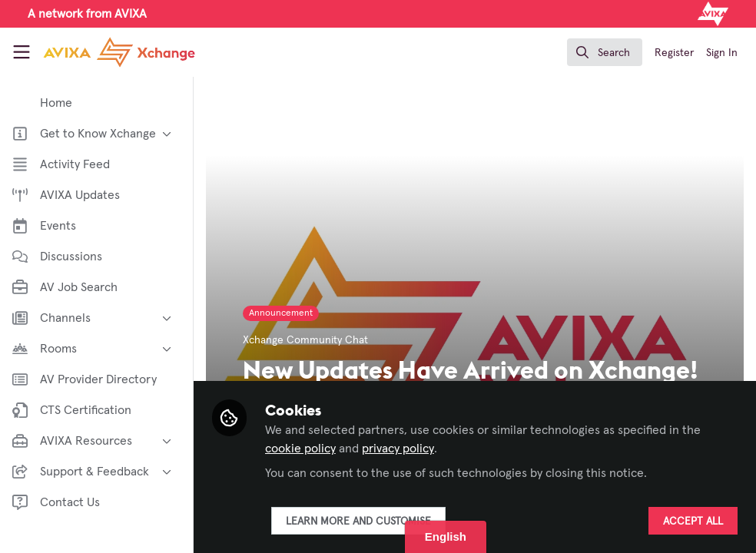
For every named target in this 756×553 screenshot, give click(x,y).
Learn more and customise (361, 522)
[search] (605, 52)
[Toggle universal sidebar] (22, 52)
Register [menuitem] (674, 53)
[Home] (119, 52)
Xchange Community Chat (308, 340)
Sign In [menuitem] (722, 53)
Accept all (693, 522)
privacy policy (401, 449)
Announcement (284, 313)
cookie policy (303, 449)
